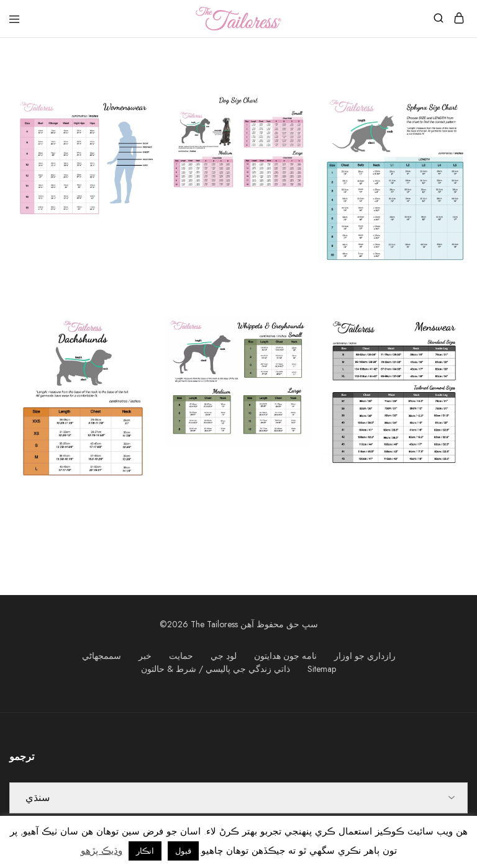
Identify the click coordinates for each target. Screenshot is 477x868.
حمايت (181, 656)
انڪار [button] (145, 851)
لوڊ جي (224, 656)
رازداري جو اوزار (365, 656)
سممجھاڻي (102, 656)
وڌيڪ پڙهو (102, 851)
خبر (145, 656)
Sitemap (322, 669)
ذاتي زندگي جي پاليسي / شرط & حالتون (216, 669)
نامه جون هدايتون (285, 656)
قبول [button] (183, 851)
